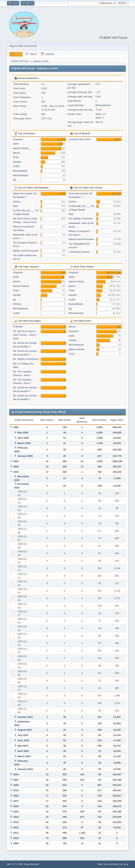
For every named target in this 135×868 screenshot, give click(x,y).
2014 (16, 817)
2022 (16, 774)
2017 (16, 801)
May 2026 (23, 433)
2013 (16, 822)
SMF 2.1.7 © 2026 (15, 864)
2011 (16, 833)
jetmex (16, 153)
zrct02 (16, 166)
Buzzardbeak (20, 171)
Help (100, 864)
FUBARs (18, 327)
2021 (16, 780)
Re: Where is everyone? (26, 359)
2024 (16, 467)
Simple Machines (31, 864)
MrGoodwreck (103, 105)
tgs (15, 180)
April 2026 (23, 438)
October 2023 (25, 717)
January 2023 (25, 769)
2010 (16, 838)
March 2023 (24, 756)
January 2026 (25, 456)
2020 (16, 785)
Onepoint (18, 139)
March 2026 (24, 443)
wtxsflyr (17, 162)
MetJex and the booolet (26, 251)
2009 (16, 843)
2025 (16, 461)
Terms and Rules (111, 864)
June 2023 (23, 740)
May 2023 (23, 746)
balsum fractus (21, 148)
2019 (16, 790)
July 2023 (23, 735)
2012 (16, 827)
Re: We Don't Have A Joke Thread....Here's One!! (25, 335)
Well (15, 206)
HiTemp (17, 304)
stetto (16, 144)
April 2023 (23, 751)
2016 (16, 806)
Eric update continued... (81, 219)
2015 (16, 812)
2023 (16, 472)
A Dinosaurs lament (79, 252)
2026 (16, 427)
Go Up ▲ (124, 864)
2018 (16, 796)
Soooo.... (18, 201)
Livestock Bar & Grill (80, 139)
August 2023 (25, 730)
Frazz (16, 157)
